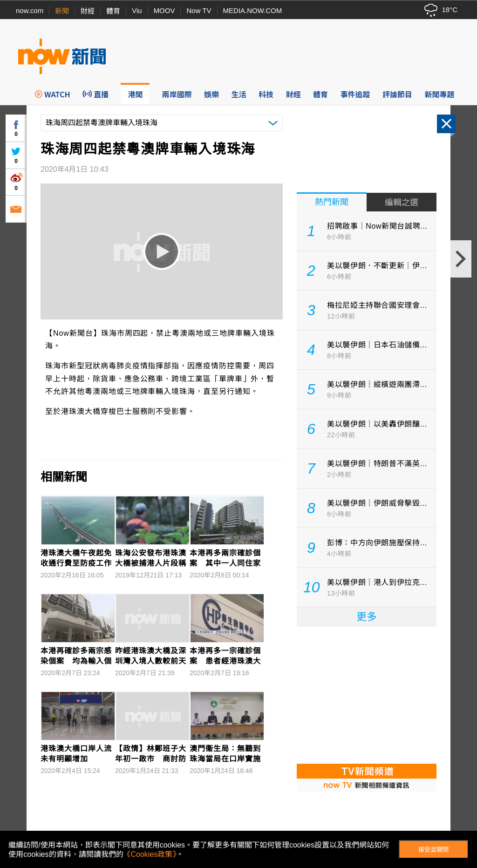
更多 (367, 617)
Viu (137, 10)
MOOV (164, 10)
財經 (88, 11)
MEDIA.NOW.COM (253, 10)
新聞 (62, 11)
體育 (113, 11)
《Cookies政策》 (150, 854)
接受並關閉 (433, 850)
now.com (30, 10)
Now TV (199, 10)
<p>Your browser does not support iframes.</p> (367, 694)
